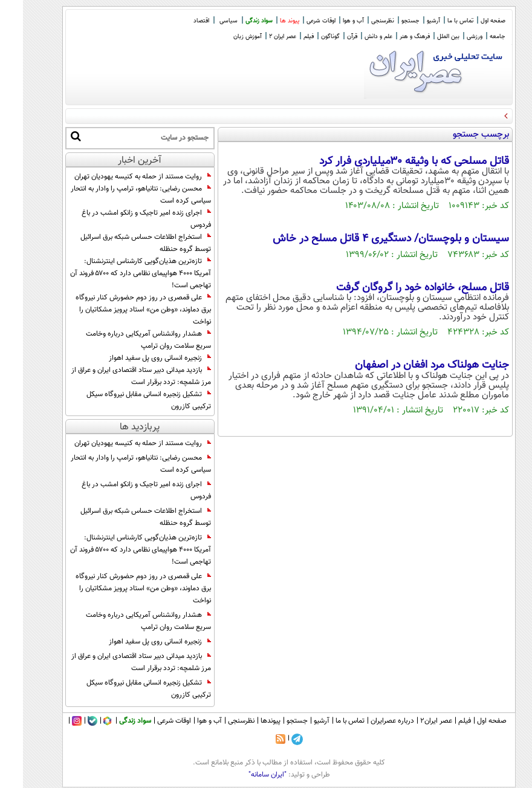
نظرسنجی (360, 21)
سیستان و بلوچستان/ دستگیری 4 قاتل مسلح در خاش (368, 239)
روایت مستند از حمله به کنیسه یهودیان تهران (120, 177)
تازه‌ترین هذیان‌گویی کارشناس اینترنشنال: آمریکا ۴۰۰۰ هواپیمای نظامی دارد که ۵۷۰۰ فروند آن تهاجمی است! (118, 273)
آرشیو (410, 21)
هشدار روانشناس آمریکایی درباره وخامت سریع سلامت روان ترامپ (125, 340)
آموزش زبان (225, 37)
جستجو (388, 21)
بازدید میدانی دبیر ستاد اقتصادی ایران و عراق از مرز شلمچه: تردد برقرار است (118, 376)
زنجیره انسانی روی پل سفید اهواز (137, 358)
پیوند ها (267, 21)
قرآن (329, 37)
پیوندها (248, 721)
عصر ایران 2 (260, 37)
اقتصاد (178, 21)
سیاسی (206, 21)
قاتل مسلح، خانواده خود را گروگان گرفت (400, 288)
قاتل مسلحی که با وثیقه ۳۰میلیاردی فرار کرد (391, 161)
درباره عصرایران (369, 721)
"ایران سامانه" (245, 775)
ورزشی (452, 37)
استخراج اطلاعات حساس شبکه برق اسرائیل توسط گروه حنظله (123, 243)
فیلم (286, 37)
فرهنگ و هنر (392, 37)
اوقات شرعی (298, 21)
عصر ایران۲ (413, 721)
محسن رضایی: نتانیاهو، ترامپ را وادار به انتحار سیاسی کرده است (118, 195)
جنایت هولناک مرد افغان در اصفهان (409, 365)
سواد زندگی (236, 21)
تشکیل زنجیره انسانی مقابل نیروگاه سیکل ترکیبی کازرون (126, 400)
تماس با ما (437, 21)
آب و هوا (330, 21)
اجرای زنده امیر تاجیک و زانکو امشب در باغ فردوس (123, 219)
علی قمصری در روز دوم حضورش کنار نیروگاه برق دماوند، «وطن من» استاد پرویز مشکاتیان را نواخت (120, 310)
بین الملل (425, 37)
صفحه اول (470, 21)
